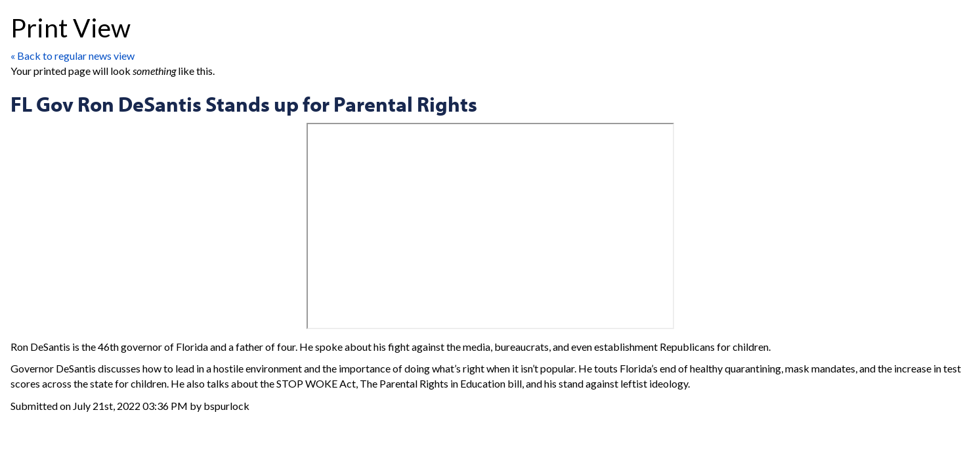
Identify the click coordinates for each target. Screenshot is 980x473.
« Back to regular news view (73, 56)
